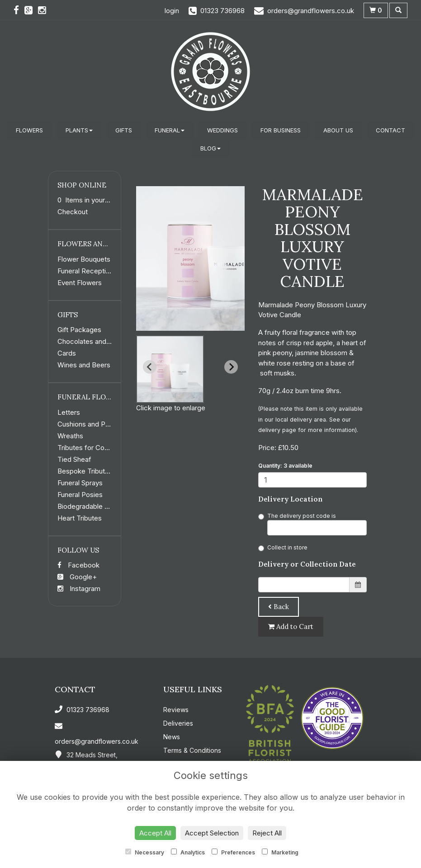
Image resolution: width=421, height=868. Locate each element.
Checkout (73, 212)
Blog (210, 148)
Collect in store (283, 548)
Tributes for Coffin (86, 448)
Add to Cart (291, 626)
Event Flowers (80, 283)
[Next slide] (231, 367)
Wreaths (70, 436)
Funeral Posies (80, 495)
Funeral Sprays (80, 483)
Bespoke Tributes (85, 471)
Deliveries (178, 723)
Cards (67, 353)
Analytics (188, 852)
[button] (170, 369)
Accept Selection (212, 833)
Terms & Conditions (192, 750)
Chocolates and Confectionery (105, 341)
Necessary (145, 852)
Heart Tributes (80, 518)
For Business (281, 130)
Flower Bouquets (84, 259)
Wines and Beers (84, 365)
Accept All (155, 833)
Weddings (222, 130)
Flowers (29, 130)
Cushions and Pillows (90, 424)
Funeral (170, 130)
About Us (338, 130)
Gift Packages (79, 330)
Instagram (79, 589)
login (172, 11)
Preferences (233, 852)
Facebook (78, 565)
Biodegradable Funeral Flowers (105, 506)
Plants (79, 130)
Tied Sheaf (74, 459)
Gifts (124, 130)
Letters (69, 412)
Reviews (176, 710)
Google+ (77, 577)
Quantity (285, 466)
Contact (390, 130)
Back (279, 607)
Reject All (267, 833)
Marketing (280, 852)
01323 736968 (82, 710)
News (172, 737)
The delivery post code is (312, 524)
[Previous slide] (150, 367)
